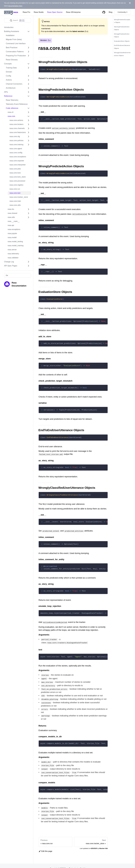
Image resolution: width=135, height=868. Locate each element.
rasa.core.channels (17, 128)
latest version (78, 31)
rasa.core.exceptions (18, 157)
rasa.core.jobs (15, 169)
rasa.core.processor (17, 181)
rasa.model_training (16, 246)
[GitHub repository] (104, 12)
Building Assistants (12, 31)
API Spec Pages (11, 266)
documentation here (15, 6)
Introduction (9, 27)
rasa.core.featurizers (18, 132)
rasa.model (12, 237)
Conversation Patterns (15, 52)
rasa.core (11, 116)
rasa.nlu (11, 209)
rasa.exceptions (14, 229)
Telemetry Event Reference (17, 104)
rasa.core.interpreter (18, 165)
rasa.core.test (15, 193)
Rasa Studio (39, 12)
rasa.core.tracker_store (19, 197)
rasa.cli (11, 112)
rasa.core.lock (15, 173)
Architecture (11, 88)
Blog (111, 12)
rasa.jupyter (12, 233)
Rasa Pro (26, 12)
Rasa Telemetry (12, 100)
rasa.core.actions (16, 120)
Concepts (8, 64)
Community (122, 12)
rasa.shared (12, 213)
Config (9, 76)
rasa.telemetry (13, 254)
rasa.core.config (16, 153)
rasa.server (12, 250)
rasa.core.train (15, 201)
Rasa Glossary (12, 60)
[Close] (130, 3)
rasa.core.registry (16, 185)
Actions (9, 80)
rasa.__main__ (14, 221)
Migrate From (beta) (14, 39)
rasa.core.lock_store (18, 177)
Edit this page (45, 846)
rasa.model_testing (15, 241)
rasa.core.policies (16, 140)
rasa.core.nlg (15, 136)
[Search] (18, 20)
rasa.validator (13, 258)
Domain (9, 72)
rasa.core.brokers (16, 124)
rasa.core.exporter (17, 161)
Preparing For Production (16, 56)
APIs (6, 92)
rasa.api (11, 225)
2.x (7, 275)
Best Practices (12, 48)
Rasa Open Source (55, 12)
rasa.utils (11, 217)
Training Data (11, 68)
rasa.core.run (15, 189)
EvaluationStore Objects (122, 41)
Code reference (12, 108)
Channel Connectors (14, 84)
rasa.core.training (16, 145)
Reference (8, 96)
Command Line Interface (16, 43)
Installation (10, 35)
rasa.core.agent (16, 149)
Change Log (9, 262)
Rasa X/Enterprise (73, 12)
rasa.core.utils (15, 205)
